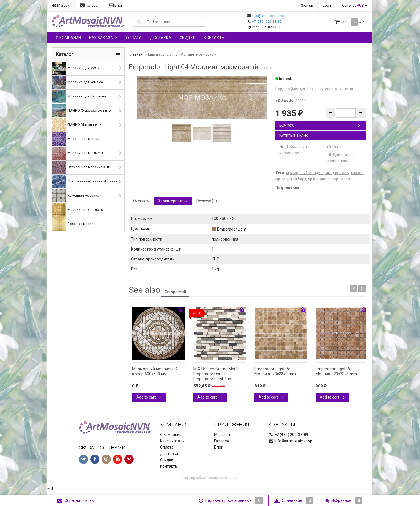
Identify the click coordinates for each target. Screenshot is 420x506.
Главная (136, 54)
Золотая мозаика (75, 224)
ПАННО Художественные (81, 111)
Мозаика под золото (78, 210)
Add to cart (149, 397)
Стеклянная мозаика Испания (85, 182)
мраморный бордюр (294, 179)
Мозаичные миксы (76, 139)
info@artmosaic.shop (269, 16)
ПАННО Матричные (76, 125)
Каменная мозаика (76, 196)
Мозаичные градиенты (79, 153)
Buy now (320, 125)
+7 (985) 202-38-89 (267, 22)
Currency (353, 5)
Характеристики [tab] (173, 201)
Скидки (188, 38)
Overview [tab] (141, 201)
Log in (328, 5)
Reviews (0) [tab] (207, 201)
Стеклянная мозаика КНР (81, 167)
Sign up (307, 5)
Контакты (214, 38)
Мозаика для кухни (76, 68)
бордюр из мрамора (332, 179)
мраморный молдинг (305, 173)
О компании (68, 38)
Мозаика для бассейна (79, 97)
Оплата (134, 38)
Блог (115, 5)
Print (334, 147)
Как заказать (103, 38)
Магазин (62, 5)
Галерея (90, 5)
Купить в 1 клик (294, 135)
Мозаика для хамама (78, 82)
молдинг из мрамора (344, 173)
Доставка (161, 38)
